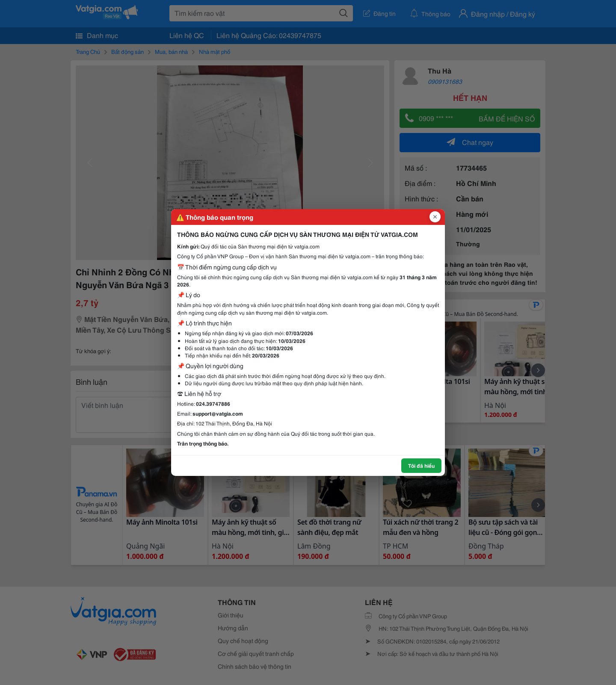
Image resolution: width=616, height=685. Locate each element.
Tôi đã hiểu (421, 465)
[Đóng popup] (435, 217)
